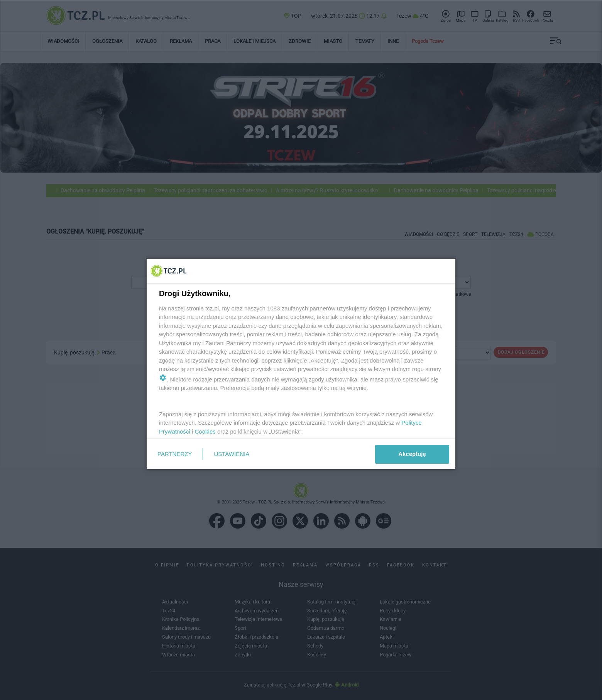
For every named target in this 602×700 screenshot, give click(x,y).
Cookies (205, 431)
